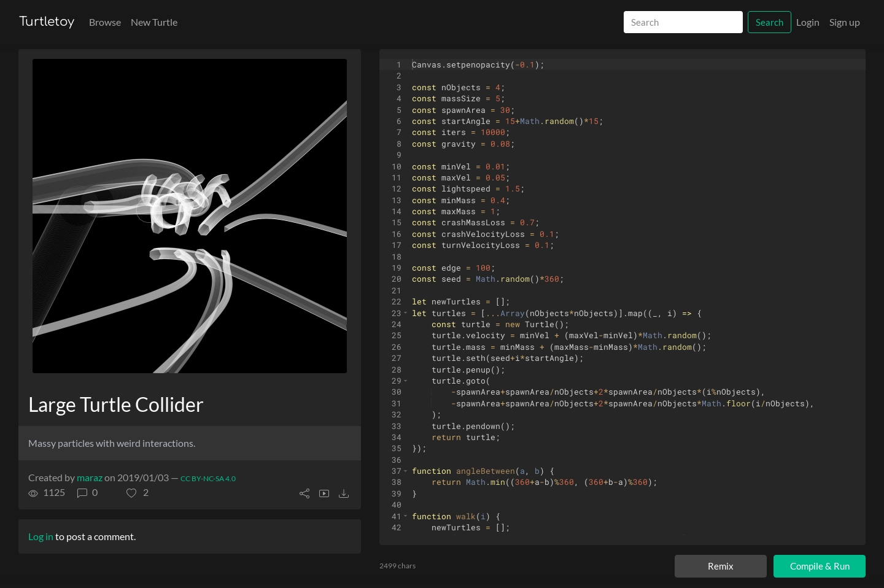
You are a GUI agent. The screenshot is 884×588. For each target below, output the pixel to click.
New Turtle (154, 22)
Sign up (845, 22)
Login (808, 22)
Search (770, 22)
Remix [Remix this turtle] (721, 566)
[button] (138, 492)
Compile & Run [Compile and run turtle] (820, 566)
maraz (90, 477)
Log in (41, 536)
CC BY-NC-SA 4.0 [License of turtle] (208, 478)
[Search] (683, 22)
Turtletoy (47, 22)
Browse (105, 22)
